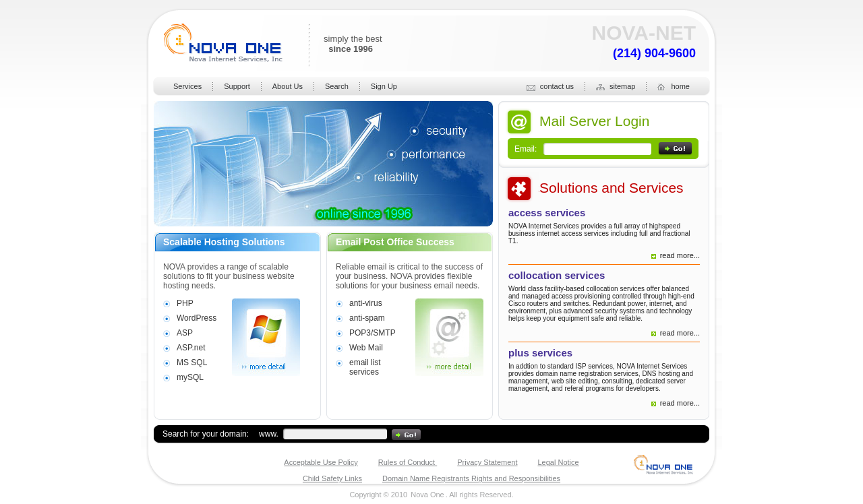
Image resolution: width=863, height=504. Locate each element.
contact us (550, 87)
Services (187, 86)
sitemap (616, 87)
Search (337, 86)
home (674, 87)
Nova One (427, 495)
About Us (288, 86)
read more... (680, 255)
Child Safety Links (332, 478)
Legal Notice (559, 462)
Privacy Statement (487, 462)
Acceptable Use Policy (321, 462)
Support (237, 86)
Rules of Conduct (408, 462)
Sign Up (384, 86)
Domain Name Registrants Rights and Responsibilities (471, 478)
